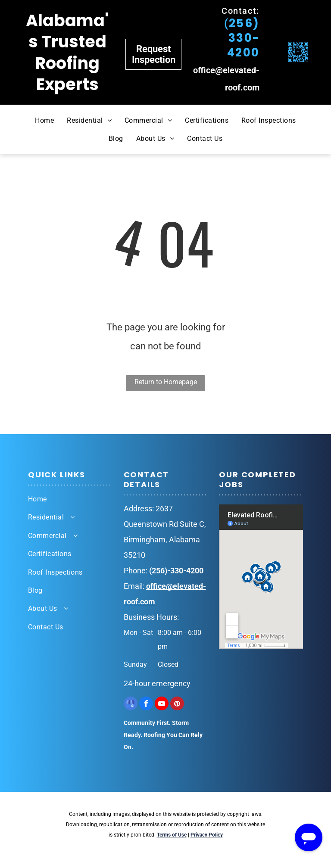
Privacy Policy (207, 835)
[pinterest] (177, 705)
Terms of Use (172, 835)
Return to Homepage (166, 382)
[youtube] (162, 705)
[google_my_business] (131, 705)
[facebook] (146, 705)
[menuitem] (44, 120)
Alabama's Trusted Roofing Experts (67, 52)
